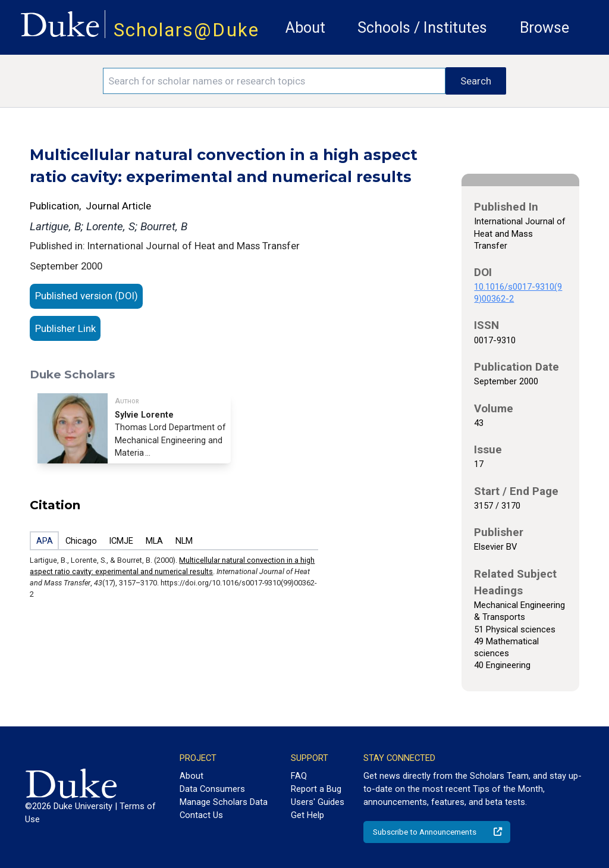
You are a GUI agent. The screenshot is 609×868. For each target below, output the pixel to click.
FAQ (299, 776)
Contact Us (201, 815)
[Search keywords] (274, 81)
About (305, 28)
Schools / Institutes (422, 28)
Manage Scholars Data (224, 802)
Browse (544, 28)
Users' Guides (318, 802)
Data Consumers (212, 789)
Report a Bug (316, 789)
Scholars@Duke (186, 30)
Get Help (307, 815)
